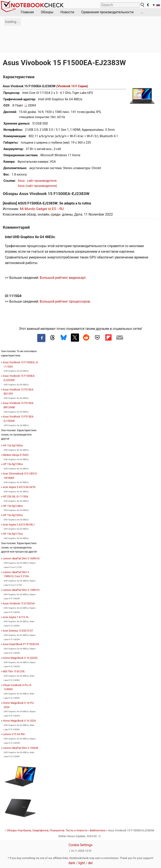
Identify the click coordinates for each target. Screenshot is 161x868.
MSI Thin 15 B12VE (14, 671)
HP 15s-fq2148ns (13, 506)
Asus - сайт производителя (37, 181)
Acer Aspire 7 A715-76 (16, 617)
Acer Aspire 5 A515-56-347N (19, 487)
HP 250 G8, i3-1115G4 (16, 497)
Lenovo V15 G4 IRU (14, 734)
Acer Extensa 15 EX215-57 (18, 631)
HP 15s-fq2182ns (13, 515)
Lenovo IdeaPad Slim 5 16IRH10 (21, 559)
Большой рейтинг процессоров (65, 301)
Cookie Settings (80, 845)
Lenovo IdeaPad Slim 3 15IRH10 (21, 590)
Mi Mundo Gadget (34, 209)
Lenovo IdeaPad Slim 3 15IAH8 (21, 748)
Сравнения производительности (107, 12)
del (90, 863)
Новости (67, 12)
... (142, 12)
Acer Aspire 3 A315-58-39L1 (19, 525)
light (82, 863)
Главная (27, 12)
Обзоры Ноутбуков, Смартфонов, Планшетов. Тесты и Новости (47, 830)
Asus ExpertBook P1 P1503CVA (21, 644)
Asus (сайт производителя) (37, 186)
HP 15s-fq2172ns (13, 534)
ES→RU (58, 209)
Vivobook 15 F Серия (72, 86)
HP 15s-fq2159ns (13, 464)
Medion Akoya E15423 (16, 455)
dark (72, 863)
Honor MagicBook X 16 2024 (19, 721)
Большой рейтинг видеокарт (63, 278)
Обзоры (47, 12)
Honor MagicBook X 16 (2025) (20, 658)
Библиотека (98, 830)
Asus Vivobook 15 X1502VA (19, 604)
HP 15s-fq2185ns (13, 446)
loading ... (13, 22)
